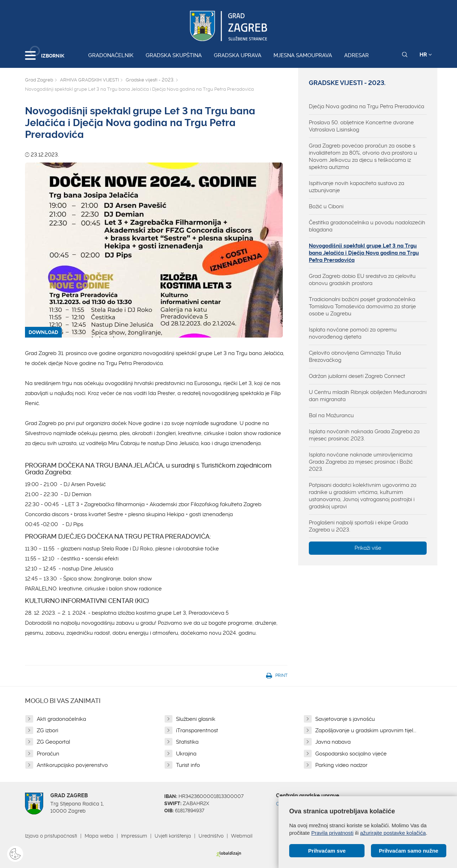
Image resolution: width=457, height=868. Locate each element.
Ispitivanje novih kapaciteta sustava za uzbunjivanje (356, 187)
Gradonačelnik (111, 55)
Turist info (188, 765)
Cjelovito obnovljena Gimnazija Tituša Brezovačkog (355, 356)
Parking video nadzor (341, 765)
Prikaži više (368, 548)
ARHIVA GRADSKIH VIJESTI (89, 80)
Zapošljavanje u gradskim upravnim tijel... (366, 730)
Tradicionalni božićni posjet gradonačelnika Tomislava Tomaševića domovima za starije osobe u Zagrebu (362, 306)
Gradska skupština (174, 55)
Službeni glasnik (196, 719)
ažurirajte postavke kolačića (393, 833)
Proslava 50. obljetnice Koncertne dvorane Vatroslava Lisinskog (361, 126)
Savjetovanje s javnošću (345, 719)
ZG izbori (47, 730)
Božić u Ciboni (326, 206)
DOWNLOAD (43, 332)
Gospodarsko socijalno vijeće (351, 754)
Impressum (134, 836)
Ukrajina (186, 754)
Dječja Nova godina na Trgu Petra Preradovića (366, 106)
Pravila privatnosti (332, 833)
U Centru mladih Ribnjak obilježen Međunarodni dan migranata (368, 396)
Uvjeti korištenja (173, 836)
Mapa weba (99, 836)
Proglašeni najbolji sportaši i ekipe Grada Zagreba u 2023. (358, 526)
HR (426, 55)
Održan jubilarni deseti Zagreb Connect (357, 376)
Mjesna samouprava (303, 55)
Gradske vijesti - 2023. (150, 80)
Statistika (187, 742)
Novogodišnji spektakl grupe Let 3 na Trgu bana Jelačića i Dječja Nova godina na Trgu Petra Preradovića (364, 253)
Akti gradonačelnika (61, 719)
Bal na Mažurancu (331, 415)
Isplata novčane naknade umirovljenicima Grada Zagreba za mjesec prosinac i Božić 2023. (361, 462)
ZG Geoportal (53, 742)
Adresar (356, 55)
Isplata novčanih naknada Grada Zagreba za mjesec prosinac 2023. (364, 435)
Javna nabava (333, 742)
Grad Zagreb (39, 80)
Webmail (242, 836)
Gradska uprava (238, 55)
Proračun (48, 754)
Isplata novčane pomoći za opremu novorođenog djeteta (353, 333)
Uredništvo (211, 836)
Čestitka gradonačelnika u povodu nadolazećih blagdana (367, 226)
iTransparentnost (197, 730)
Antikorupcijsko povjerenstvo (72, 765)
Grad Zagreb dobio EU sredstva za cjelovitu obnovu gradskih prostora (362, 280)
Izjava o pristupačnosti (51, 836)
